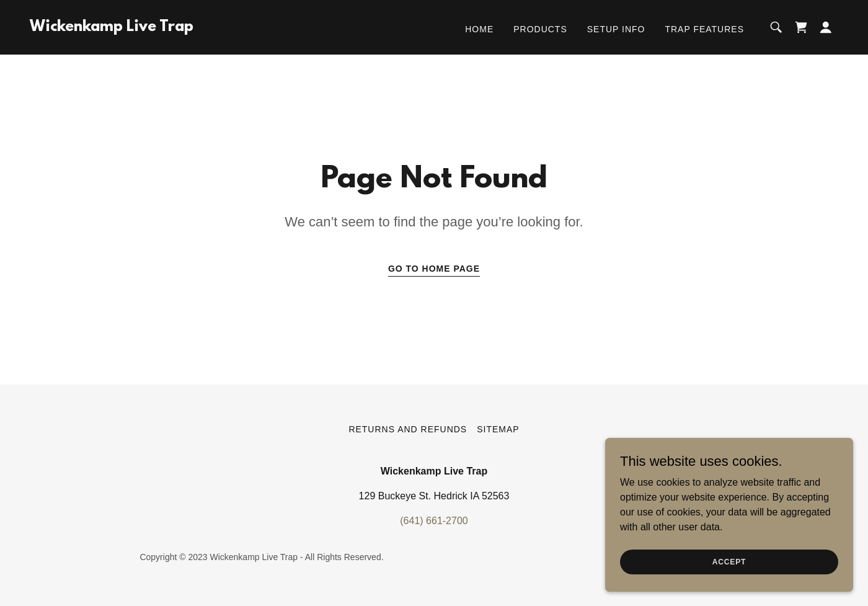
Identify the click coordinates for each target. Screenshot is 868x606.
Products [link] (540, 29)
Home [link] (479, 29)
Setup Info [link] (616, 29)
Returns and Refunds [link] (408, 429)
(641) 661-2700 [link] (434, 521)
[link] (112, 28)
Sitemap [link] (498, 429)
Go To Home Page (434, 269)
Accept (729, 570)
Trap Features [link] (704, 29)
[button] (826, 27)
